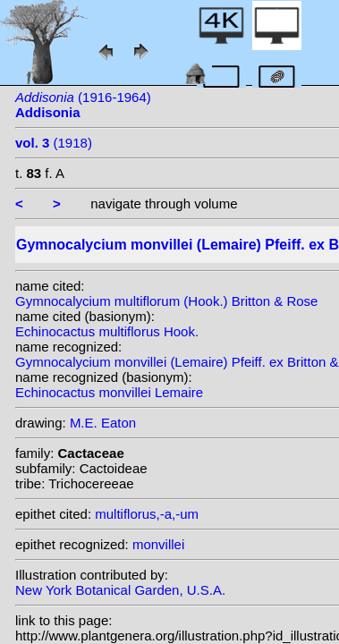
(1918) (54, 143)
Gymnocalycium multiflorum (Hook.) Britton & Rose (166, 301)
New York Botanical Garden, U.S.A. (120, 590)
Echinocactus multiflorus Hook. (107, 331)
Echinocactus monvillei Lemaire (109, 392)
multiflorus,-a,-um (147, 514)
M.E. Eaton (103, 423)
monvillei (158, 544)
